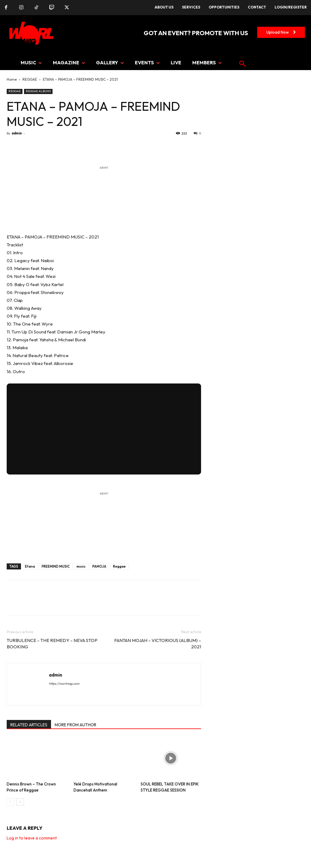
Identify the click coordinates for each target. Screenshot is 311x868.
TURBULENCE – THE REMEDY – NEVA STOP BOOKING (52, 643)
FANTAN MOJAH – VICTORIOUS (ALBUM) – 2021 (158, 643)
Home (12, 79)
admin (17, 133)
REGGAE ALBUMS (38, 91)
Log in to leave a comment (32, 838)
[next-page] (20, 802)
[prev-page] (10, 802)
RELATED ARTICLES (29, 725)
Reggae (119, 566)
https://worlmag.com (64, 684)
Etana (30, 566)
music (81, 566)
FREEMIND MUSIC (56, 566)
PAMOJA (99, 566)
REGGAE (30, 79)
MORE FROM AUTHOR (75, 725)
